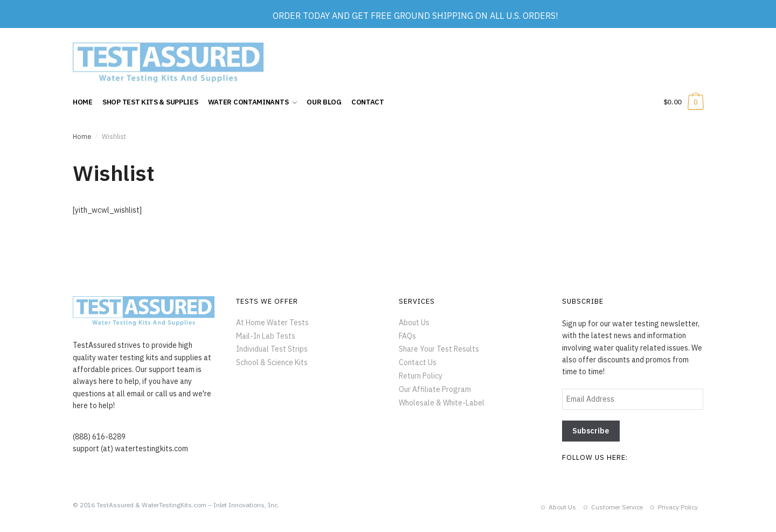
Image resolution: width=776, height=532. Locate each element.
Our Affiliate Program (435, 389)
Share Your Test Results (439, 349)
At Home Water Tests (272, 323)
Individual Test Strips (272, 349)
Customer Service (617, 507)
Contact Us (418, 362)
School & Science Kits (272, 362)
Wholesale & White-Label (442, 403)
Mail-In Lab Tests (266, 336)
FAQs (407, 336)
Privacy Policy (678, 507)
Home (82, 136)
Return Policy (421, 376)
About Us (414, 323)
